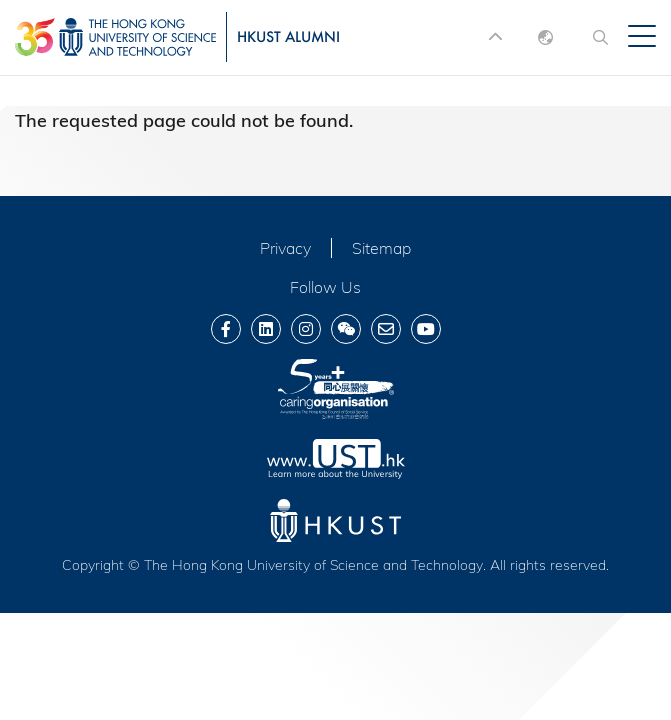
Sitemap (381, 248)
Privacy (285, 248)
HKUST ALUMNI (288, 36)
